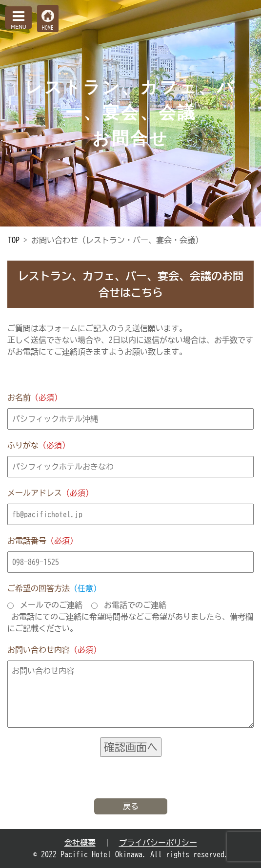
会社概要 (80, 843)
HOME (48, 28)
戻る (131, 806)
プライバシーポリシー (158, 843)
